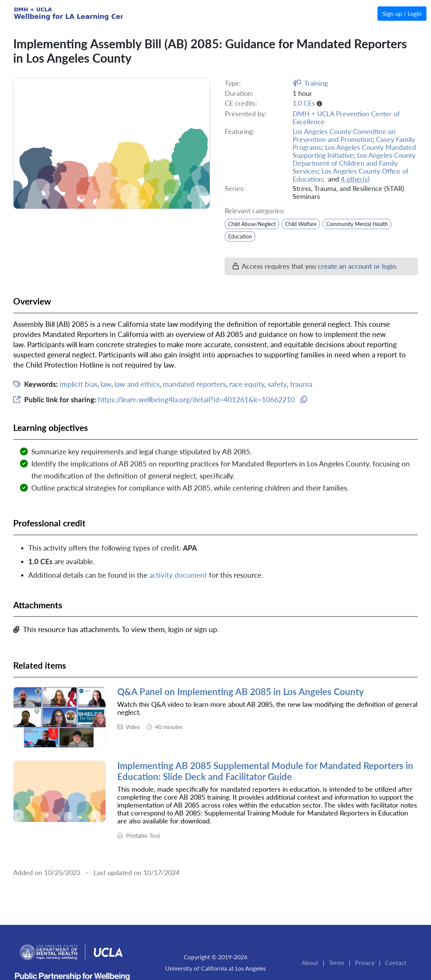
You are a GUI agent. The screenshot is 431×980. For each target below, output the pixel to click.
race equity (247, 384)
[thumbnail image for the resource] (60, 717)
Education (240, 236)
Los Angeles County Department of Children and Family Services (354, 163)
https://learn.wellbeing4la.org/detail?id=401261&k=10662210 (196, 399)
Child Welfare (301, 224)
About (310, 962)
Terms (337, 962)
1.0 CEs (304, 103)
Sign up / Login (402, 13)
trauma (301, 384)
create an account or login (357, 266)
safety (277, 384)
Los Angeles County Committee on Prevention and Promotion (344, 135)
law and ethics (137, 384)
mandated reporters (194, 384)
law (106, 384)
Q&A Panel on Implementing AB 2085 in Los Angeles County (241, 692)
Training (316, 83)
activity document (178, 575)
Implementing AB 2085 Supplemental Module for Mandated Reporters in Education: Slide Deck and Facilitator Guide (265, 771)
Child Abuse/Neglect (252, 224)
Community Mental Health (357, 224)
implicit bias (78, 384)
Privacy (365, 962)
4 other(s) (355, 179)
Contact (396, 962)
